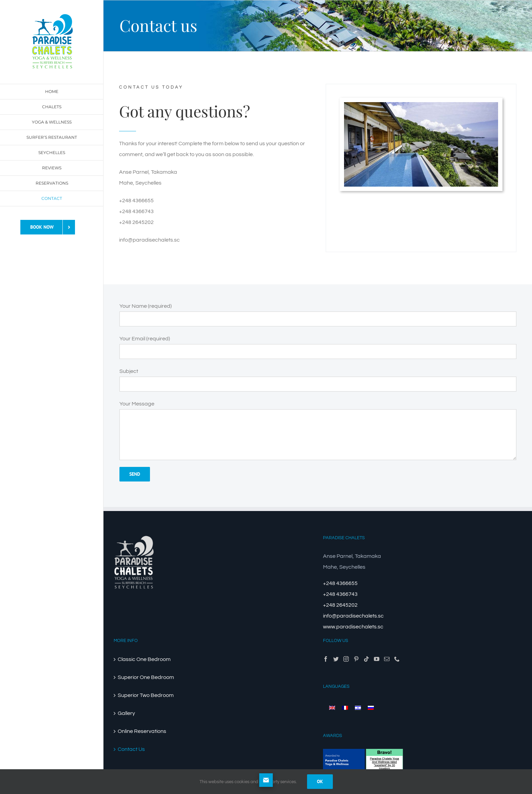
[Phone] (397, 659)
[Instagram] (346, 659)
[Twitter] (336, 659)
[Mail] (387, 659)
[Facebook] (326, 659)
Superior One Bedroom (146, 677)
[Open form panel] (266, 780)
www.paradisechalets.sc (353, 627)
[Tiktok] (366, 659)
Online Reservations (142, 731)
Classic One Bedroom (144, 659)
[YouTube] (377, 659)
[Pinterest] (356, 659)
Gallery (126, 713)
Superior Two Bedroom (146, 695)
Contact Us (131, 749)
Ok (320, 781)
